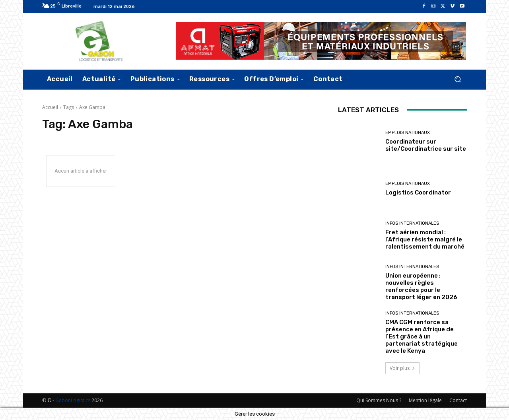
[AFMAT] (321, 41)
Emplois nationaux (408, 133)
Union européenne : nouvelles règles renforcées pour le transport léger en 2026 (421, 286)
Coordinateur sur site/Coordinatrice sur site (426, 145)
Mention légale (425, 400)
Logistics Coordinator (418, 192)
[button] (458, 79)
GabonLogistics (73, 400)
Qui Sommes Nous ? (379, 400)
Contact (458, 400)
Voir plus (402, 368)
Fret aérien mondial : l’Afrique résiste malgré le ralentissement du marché (425, 239)
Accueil (50, 107)
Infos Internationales (412, 223)
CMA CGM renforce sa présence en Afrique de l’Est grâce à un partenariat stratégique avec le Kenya (422, 336)
